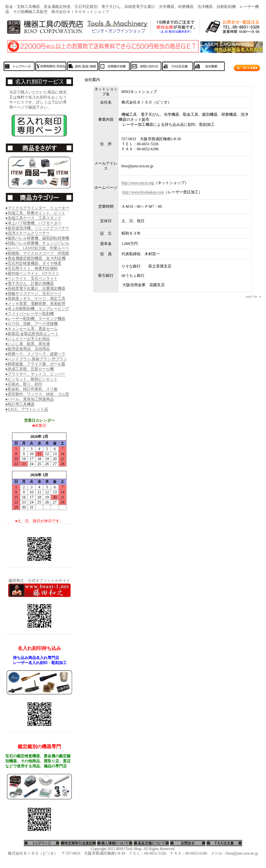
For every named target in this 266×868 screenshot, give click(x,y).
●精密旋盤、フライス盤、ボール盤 (35, 364)
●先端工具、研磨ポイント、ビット (35, 213)
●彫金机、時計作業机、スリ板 (31, 389)
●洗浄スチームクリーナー (28, 233)
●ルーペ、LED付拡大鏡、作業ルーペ (37, 248)
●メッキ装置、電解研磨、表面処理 (35, 304)
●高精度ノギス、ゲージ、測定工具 (35, 298)
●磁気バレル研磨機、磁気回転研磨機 (37, 238)
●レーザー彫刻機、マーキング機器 (35, 319)
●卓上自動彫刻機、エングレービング (37, 309)
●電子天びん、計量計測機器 (30, 283)
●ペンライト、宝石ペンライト (31, 278)
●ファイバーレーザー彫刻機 (30, 314)
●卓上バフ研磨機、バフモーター (33, 223)
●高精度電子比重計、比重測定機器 (35, 288)
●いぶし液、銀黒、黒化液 (28, 344)
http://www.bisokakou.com (143, 192)
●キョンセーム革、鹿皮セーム (31, 329)
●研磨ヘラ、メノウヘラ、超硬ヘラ (35, 354)
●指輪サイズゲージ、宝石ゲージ (33, 293)
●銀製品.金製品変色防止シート (32, 334)
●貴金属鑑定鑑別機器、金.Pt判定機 (35, 258)
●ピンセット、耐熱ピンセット (31, 379)
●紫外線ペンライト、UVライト (32, 273)
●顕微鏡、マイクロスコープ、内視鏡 (37, 253)
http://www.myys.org (138, 183)
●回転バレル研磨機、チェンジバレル (37, 243)
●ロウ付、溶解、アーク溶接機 (31, 324)
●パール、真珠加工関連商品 (30, 399)
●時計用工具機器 (20, 404)
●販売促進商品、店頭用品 (28, 349)
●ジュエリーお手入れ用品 (28, 339)
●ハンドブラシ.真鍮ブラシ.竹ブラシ (36, 359)
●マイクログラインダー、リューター (37, 208)
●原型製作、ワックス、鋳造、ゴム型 (37, 394)
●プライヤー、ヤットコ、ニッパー (35, 374)
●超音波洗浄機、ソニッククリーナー (37, 228)
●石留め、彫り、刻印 (24, 384)
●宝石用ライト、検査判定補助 (31, 268)
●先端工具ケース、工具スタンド (33, 218)
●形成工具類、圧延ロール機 (30, 369)
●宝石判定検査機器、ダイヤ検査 (33, 263)
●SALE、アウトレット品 (27, 409)
